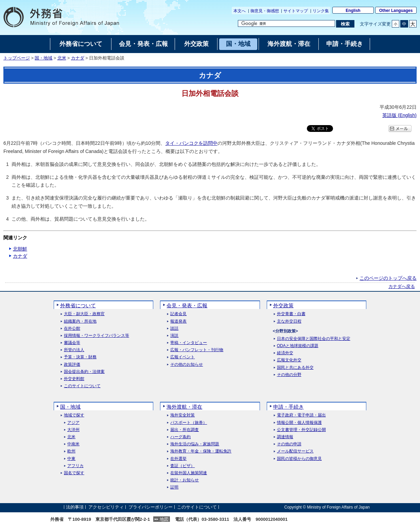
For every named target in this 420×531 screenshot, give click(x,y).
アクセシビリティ (106, 507)
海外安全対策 (182, 415)
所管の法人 (74, 350)
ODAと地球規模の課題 (298, 346)
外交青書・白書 (291, 314)
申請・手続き (288, 407)
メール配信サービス (295, 451)
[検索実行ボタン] (345, 24)
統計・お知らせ (185, 480)
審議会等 (72, 343)
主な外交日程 (289, 321)
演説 (174, 336)
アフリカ (75, 466)
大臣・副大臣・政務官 (84, 314)
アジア (73, 423)
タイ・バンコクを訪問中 (191, 143)
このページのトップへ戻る (388, 278)
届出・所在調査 (185, 430)
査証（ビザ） (182, 466)
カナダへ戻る (402, 287)
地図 (164, 519)
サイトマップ (296, 11)
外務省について (78, 305)
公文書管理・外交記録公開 (301, 430)
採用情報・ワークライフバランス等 (97, 336)
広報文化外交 (289, 360)
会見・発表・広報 (187, 305)
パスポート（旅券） (189, 423)
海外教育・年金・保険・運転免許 (201, 451)
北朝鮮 (20, 249)
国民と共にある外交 (295, 368)
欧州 (71, 451)
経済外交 (285, 353)
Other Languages (396, 11)
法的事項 (75, 507)
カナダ (78, 58)
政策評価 (72, 365)
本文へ (240, 11)
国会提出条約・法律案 (84, 372)
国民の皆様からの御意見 (299, 459)
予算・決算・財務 (80, 357)
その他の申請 (289, 444)
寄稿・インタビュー (189, 343)
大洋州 (73, 430)
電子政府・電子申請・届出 (301, 415)
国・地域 (43, 58)
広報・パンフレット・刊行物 (197, 350)
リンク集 (321, 11)
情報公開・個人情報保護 (299, 423)
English (353, 11)
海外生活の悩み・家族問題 (195, 444)
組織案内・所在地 (80, 321)
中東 (71, 459)
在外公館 (72, 329)
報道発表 (178, 321)
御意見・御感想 (265, 11)
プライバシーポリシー (151, 507)
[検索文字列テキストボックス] (286, 23)
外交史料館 (74, 379)
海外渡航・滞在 (184, 407)
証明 (174, 487)
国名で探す (74, 473)
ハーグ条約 (180, 437)
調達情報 (285, 437)
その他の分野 (289, 375)
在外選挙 (178, 459)
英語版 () (399, 115)
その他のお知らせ (187, 365)
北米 (62, 58)
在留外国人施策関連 (189, 473)
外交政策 (283, 305)
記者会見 (178, 314)
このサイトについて (82, 386)
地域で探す (74, 415)
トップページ (17, 58)
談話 (174, 329)
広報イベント (182, 357)
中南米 (73, 444)
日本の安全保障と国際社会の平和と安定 (314, 339)
